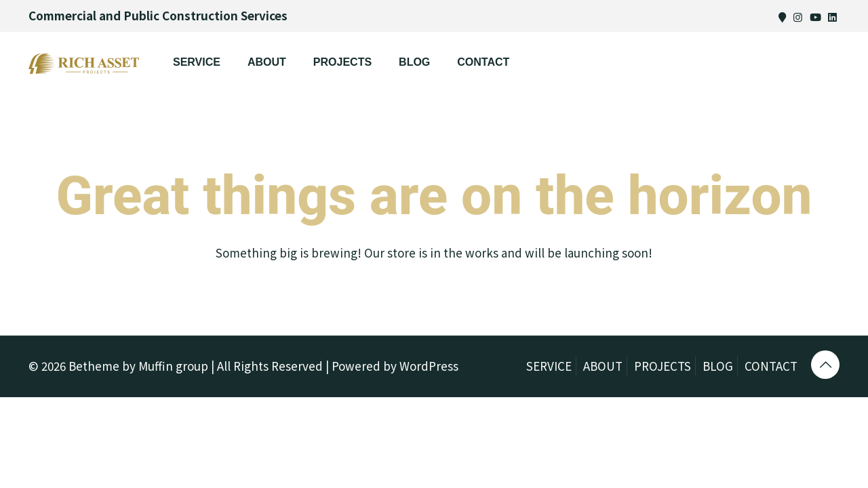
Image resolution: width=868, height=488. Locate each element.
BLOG (718, 366)
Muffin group (173, 366)
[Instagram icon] (798, 17)
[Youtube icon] (815, 17)
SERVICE (549, 366)
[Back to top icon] (825, 365)
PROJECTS (663, 366)
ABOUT (603, 366)
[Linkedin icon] (832, 17)
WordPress (429, 366)
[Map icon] (782, 17)
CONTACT (771, 366)
